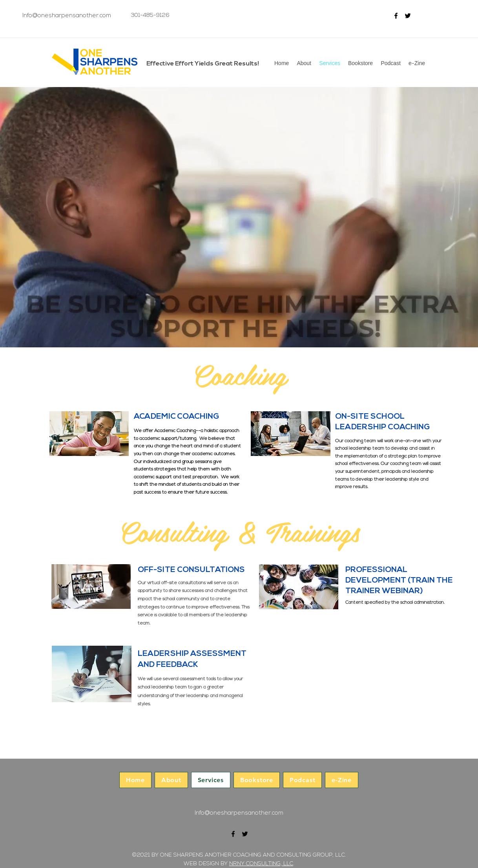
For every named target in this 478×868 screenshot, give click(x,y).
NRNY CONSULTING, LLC (261, 864)
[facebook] (396, 16)
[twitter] (408, 16)
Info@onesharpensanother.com (67, 16)
